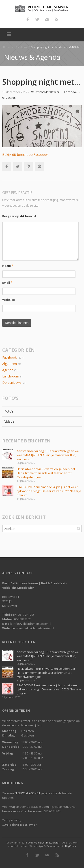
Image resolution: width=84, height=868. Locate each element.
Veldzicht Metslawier (47, 842)
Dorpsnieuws (12, 383)
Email (7, 283)
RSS (56, 19)
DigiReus (70, 846)
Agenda (8, 370)
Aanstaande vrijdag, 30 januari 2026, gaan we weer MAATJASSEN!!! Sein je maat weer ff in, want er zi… (48, 455)
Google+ (28, 166)
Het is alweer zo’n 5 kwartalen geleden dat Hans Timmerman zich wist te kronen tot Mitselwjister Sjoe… (46, 473)
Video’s (10, 421)
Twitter (37, 19)
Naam (8, 266)
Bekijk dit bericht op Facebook (25, 154)
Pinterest (39, 166)
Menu (9, 34)
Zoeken (79, 529)
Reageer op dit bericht (19, 216)
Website (9, 300)
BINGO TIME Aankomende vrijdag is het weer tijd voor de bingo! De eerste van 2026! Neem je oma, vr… (49, 491)
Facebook (28, 19)
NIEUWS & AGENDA (28, 793)
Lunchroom (11, 376)
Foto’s (9, 411)
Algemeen (10, 364)
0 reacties (9, 98)
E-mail (47, 19)
